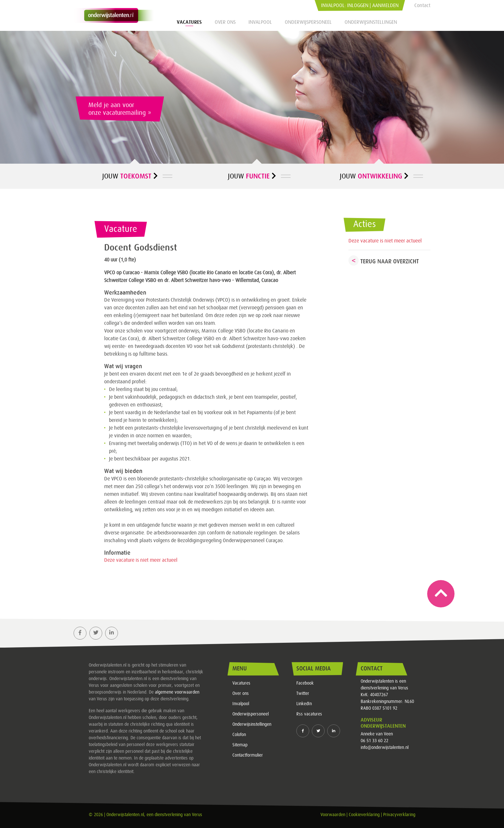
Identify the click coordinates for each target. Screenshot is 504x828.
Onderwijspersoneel (308, 22)
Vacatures (189, 22)
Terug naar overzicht (390, 261)
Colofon (239, 735)
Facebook (305, 683)
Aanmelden (385, 5)
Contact (422, 5)
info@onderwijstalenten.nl (385, 748)
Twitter (303, 694)
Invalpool (260, 22)
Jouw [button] (130, 176)
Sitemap (240, 745)
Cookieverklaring (364, 815)
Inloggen (358, 5)
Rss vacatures (309, 714)
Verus (197, 815)
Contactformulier (248, 755)
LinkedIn (304, 704)
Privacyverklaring (399, 815)
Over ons (225, 22)
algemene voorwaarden (177, 692)
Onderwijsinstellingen (371, 22)
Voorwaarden (333, 815)
